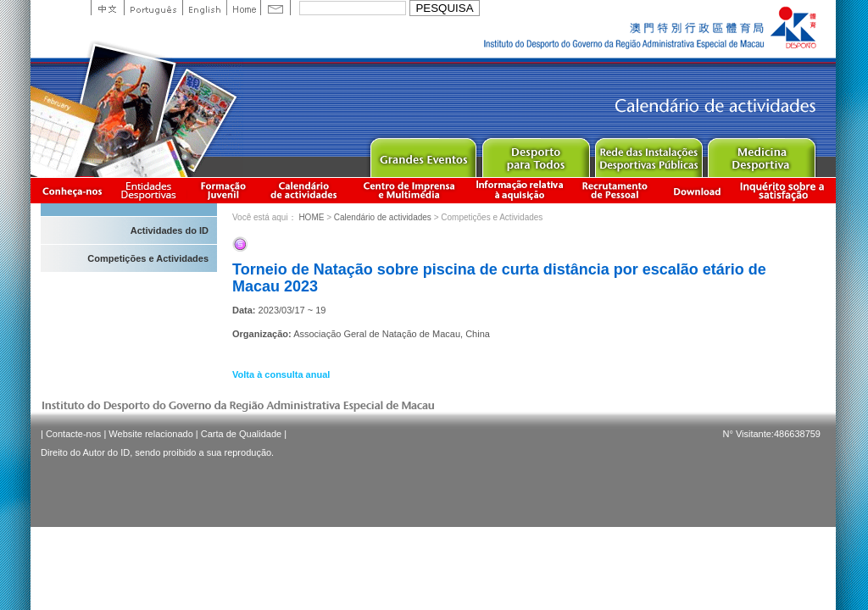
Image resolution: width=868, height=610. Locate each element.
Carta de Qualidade (241, 434)
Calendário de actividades (304, 190)
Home (243, 8)
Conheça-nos (72, 190)
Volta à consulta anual (281, 374)
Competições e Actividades (148, 258)
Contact (275, 8)
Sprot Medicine (761, 154)
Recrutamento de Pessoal (615, 190)
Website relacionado (150, 434)
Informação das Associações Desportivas (151, 190)
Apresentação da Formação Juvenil (223, 190)
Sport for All (535, 154)
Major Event (423, 154)
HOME (311, 217)
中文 (107, 8)
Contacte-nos (73, 434)
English (204, 8)
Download (697, 190)
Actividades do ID (170, 230)
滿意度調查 (785, 190)
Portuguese (153, 8)
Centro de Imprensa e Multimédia (410, 190)
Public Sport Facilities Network (648, 154)
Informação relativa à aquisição (520, 190)
